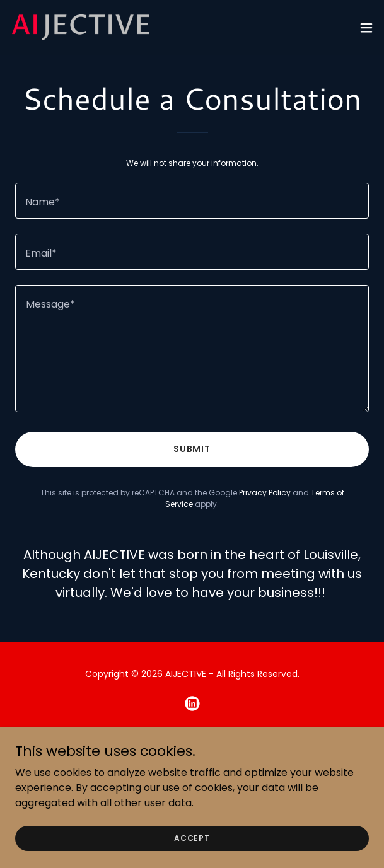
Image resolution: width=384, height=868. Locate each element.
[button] (366, 28)
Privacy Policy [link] (265, 493)
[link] (81, 27)
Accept (192, 837)
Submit (192, 449)
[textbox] (192, 201)
